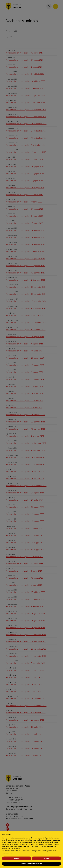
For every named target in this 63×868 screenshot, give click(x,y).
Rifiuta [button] (17, 858)
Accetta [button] (46, 858)
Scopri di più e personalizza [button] (31, 864)
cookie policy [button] (53, 842)
